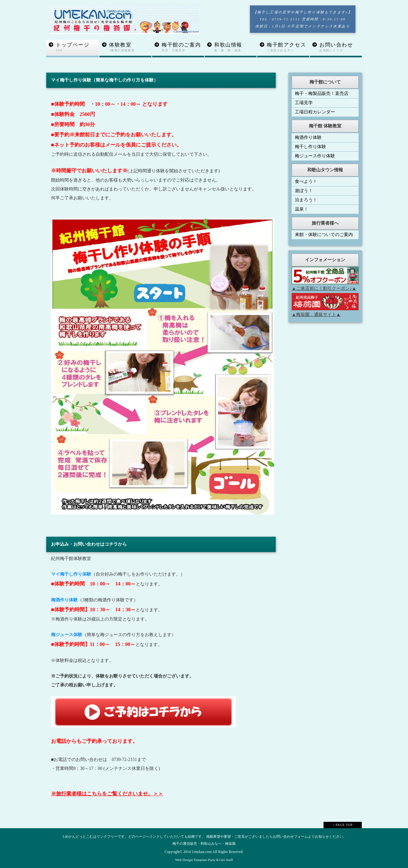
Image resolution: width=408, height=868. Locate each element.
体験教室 (130, 47)
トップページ (77, 47)
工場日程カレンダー (315, 112)
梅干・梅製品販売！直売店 (322, 93)
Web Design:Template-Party (196, 860)
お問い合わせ (341, 47)
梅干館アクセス (288, 47)
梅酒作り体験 (308, 137)
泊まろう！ (306, 200)
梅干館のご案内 (183, 47)
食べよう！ (306, 181)
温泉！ (302, 209)
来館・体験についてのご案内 (324, 235)
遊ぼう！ (304, 191)
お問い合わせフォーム (290, 836)
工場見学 (304, 103)
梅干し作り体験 (310, 147)
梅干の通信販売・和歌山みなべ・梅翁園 (204, 843)
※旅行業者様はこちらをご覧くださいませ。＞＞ (107, 794)
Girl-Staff (226, 860)
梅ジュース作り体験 (315, 156)
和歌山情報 (235, 47)
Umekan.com (202, 852)
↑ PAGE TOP (343, 825)
